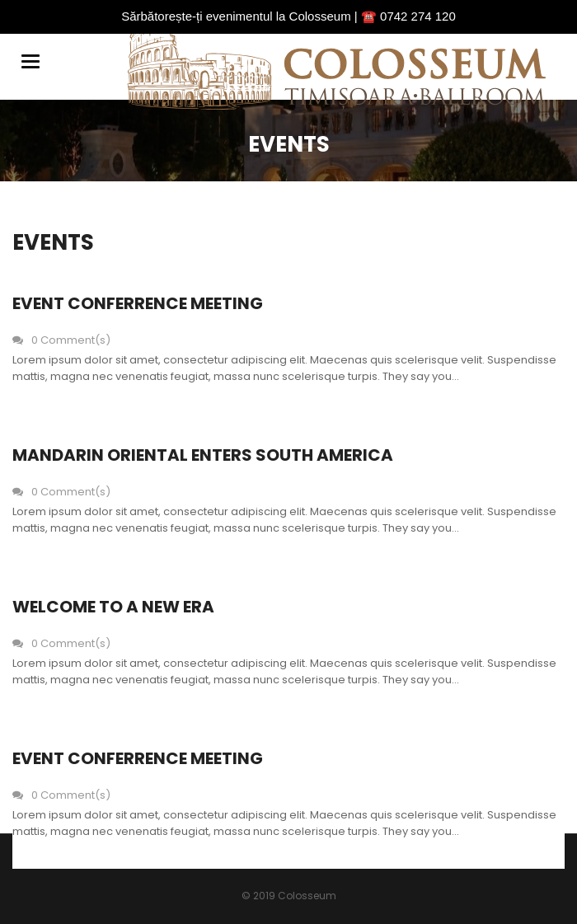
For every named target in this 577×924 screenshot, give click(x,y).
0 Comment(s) (61, 340)
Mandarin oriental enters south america (203, 455)
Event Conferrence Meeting (138, 303)
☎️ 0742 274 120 (408, 16)
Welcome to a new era (113, 607)
